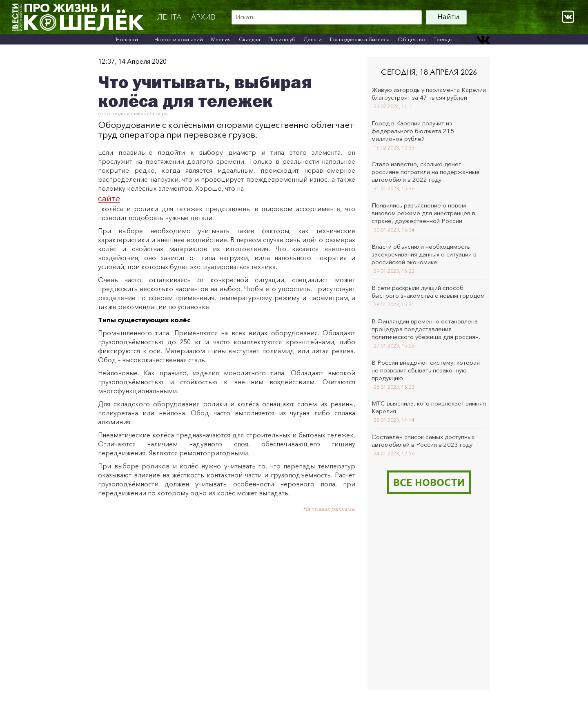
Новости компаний (179, 39)
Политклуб (282, 39)
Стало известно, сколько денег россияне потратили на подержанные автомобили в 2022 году (426, 172)
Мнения (221, 39)
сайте (109, 198)
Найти (448, 17)
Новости (127, 39)
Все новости (429, 482)
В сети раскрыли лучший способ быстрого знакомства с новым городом (428, 292)
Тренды (443, 39)
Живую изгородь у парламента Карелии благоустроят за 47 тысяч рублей (429, 94)
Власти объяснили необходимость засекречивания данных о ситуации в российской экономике (424, 254)
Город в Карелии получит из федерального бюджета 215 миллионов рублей (413, 131)
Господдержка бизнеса (360, 39)
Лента (169, 17)
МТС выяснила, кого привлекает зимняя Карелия (429, 407)
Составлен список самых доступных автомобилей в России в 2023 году (423, 441)
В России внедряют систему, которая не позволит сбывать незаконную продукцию (426, 370)
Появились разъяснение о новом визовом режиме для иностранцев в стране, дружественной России (423, 213)
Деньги (313, 39)
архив (203, 17)
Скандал (249, 39)
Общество (412, 39)
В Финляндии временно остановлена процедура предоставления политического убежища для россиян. (426, 329)
